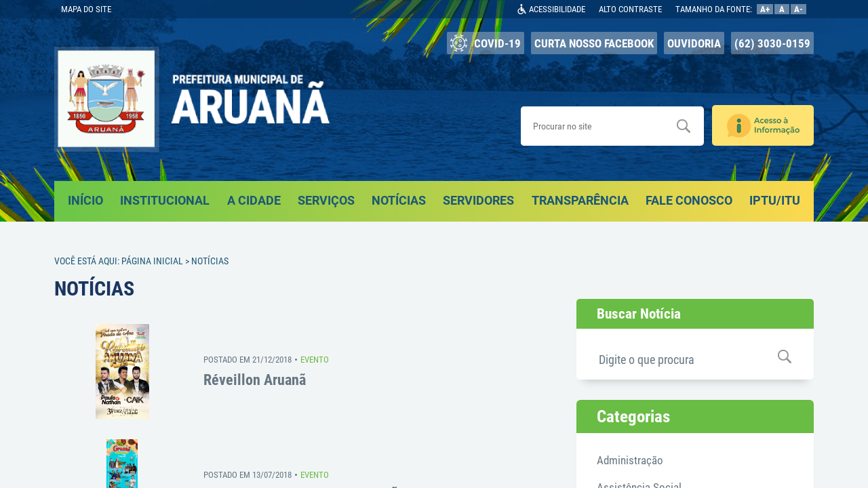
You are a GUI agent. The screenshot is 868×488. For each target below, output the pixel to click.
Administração (630, 460)
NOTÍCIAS (399, 200)
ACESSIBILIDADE (557, 9)
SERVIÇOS (326, 200)
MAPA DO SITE (86, 9)
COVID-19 (486, 43)
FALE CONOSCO (689, 200)
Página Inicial (152, 261)
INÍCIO (85, 200)
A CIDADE (254, 200)
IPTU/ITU (775, 200)
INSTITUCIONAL (165, 200)
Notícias (210, 261)
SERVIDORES (478, 200)
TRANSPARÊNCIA (580, 200)
